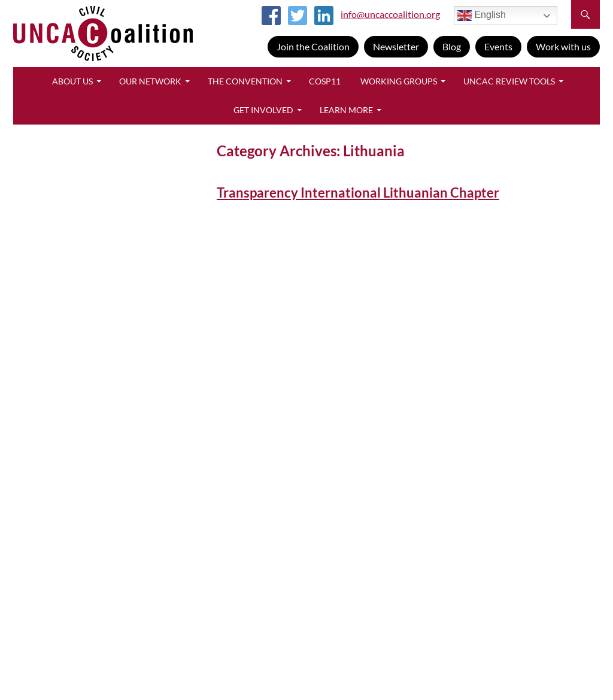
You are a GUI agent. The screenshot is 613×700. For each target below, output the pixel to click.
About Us (72, 81)
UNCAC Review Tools (509, 81)
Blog (452, 46)
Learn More (346, 110)
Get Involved (263, 110)
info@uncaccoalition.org (390, 14)
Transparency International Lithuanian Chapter (358, 193)
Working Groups (399, 81)
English (482, 16)
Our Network (150, 81)
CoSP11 (325, 81)
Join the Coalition (313, 46)
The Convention (245, 81)
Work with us (563, 46)
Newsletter (396, 46)
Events (498, 46)
